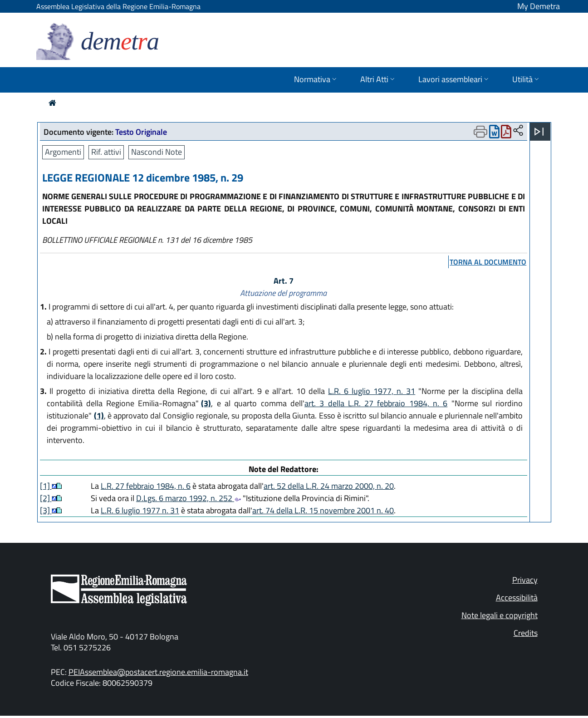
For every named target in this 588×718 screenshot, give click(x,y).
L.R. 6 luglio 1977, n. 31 (372, 391)
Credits (526, 633)
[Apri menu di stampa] (480, 132)
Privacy (525, 580)
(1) (99, 416)
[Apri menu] (539, 132)
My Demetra (539, 6)
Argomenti (63, 152)
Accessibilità (517, 598)
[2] (46, 498)
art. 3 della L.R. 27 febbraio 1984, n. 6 (376, 403)
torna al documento (488, 262)
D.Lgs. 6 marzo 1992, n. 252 (189, 498)
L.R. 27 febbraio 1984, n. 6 (146, 486)
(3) (206, 403)
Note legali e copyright (500, 615)
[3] (46, 510)
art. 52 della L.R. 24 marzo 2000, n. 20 (329, 486)
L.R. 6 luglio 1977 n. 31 (140, 510)
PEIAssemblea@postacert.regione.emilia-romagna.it (158, 672)
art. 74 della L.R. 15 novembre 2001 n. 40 (323, 510)
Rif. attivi (106, 152)
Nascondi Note (157, 152)
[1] (46, 486)
